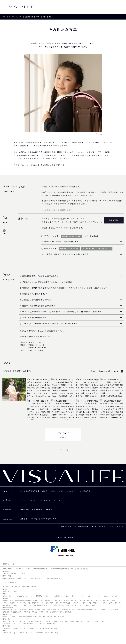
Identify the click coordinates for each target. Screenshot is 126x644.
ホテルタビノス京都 (8, 621)
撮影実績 (49, 510)
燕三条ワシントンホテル (9, 617)
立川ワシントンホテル (115, 603)
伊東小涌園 (27, 612)
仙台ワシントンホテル (9, 596)
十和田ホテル (106, 596)
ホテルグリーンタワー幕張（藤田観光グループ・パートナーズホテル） (40, 605)
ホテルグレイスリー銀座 (62, 601)
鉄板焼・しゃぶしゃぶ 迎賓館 (110, 610)
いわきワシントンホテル (94, 596)
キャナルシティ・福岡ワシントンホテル (14, 628)
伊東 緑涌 (34, 612)
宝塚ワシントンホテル (100, 621)
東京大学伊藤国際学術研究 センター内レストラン (29, 601)
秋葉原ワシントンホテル (80, 603)
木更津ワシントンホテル (90, 605)
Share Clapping (51, 624)
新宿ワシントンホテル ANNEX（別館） (60, 603)
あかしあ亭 (115, 596)
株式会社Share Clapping (53, 578)
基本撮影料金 (37, 510)
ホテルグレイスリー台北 (9, 633)
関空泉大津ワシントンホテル (84, 621)
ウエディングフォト (28, 500)
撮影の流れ (25, 510)
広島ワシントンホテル (9, 624)
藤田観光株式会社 (8, 569)
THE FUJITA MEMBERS (9, 573)
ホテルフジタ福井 (59, 617)
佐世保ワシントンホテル (34, 628)
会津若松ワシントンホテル (62, 596)
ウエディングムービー (47, 500)
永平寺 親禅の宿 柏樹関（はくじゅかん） (30, 617)
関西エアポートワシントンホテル (64, 621)
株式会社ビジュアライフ (38, 578)
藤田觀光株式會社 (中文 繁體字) (60, 569)
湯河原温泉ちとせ (16, 612)
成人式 (45, 491)
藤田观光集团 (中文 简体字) (41, 569)
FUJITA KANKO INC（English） (23, 569)
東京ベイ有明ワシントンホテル (98, 603)
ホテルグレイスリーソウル (26, 633)
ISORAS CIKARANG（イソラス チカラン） (47, 633)
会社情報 (24, 519)
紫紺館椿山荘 (49, 601)
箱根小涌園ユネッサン (54, 610)
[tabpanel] (63, 94)
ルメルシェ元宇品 (40, 624)
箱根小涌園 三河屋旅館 (27, 610)
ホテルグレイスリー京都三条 (24, 621)
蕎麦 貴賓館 (6, 612)
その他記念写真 (84, 491)
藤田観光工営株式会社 (9, 578)
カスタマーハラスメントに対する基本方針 (108, 527)
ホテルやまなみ (47, 617)
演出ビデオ (63, 500)
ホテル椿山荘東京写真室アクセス (43, 519)
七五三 (53, 491)
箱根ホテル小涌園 (40, 610)
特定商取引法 (66, 527)
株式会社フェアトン (23, 578)
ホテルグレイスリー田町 (78, 601)
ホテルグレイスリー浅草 (94, 601)
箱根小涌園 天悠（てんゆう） (10, 610)
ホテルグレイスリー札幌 (9, 591)
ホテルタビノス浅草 (8, 603)
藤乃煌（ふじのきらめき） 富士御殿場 (61, 612)
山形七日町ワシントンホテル (25, 596)
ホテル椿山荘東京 (8, 601)
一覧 (4, 234)
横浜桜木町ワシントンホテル (11, 605)
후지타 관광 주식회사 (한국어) (79, 569)
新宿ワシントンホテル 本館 (40, 603)
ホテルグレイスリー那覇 (50, 628)
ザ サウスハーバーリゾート (25, 624)
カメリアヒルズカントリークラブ (72, 605)
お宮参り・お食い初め (67, 491)
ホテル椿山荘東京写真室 (30, 491)
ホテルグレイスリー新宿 (23, 603)
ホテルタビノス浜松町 (109, 601)
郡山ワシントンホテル (78, 596)
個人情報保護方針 (81, 527)
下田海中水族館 (44, 612)
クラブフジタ (22, 573)
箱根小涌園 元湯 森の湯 (69, 610)
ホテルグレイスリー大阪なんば (43, 621)
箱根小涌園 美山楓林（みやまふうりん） (88, 610)
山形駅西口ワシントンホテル (44, 596)
